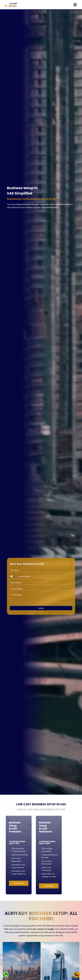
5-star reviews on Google (42, 929)
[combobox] (12, 576)
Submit (41, 608)
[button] (59, 5)
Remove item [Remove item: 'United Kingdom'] (69, 589)
